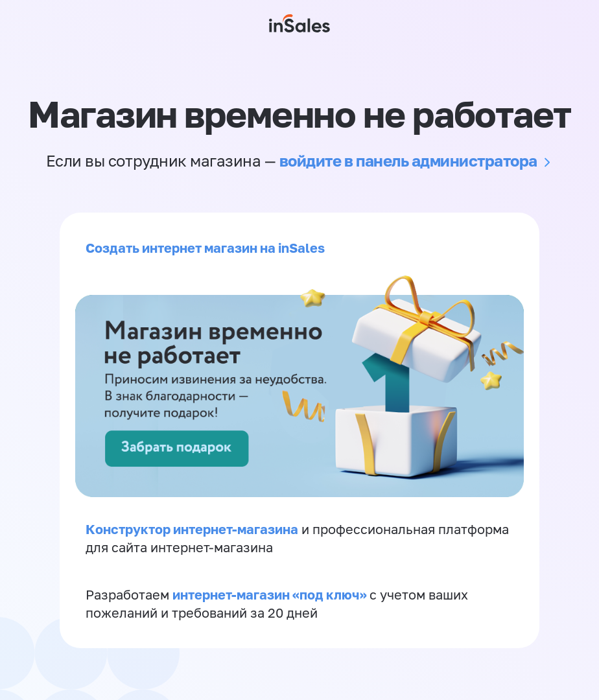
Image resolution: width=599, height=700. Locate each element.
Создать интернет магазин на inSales (205, 248)
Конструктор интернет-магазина (192, 529)
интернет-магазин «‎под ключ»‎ (271, 594)
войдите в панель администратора (408, 160)
